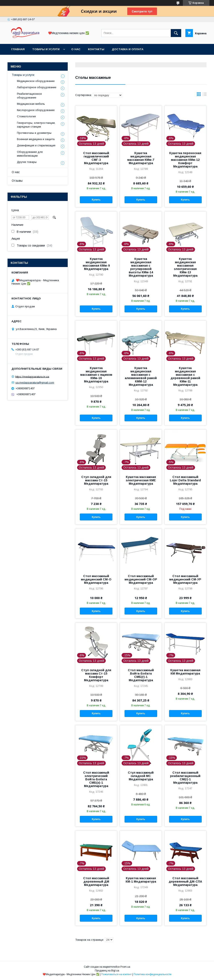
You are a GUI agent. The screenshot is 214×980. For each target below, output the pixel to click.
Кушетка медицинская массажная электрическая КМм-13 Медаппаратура (185, 267)
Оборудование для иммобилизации (30, 154)
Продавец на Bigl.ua (107, 971)
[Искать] (176, 33)
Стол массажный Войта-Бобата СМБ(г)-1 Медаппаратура (141, 675)
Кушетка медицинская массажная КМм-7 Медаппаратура (141, 158)
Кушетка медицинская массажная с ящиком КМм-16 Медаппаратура (96, 375)
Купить (96, 200)
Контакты (96, 49)
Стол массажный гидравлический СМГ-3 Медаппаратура (96, 158)
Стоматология (26, 116)
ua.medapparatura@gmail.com (35, 383)
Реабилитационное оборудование (29, 96)
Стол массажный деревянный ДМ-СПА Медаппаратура (185, 882)
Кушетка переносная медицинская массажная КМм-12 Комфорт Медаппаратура (185, 160)
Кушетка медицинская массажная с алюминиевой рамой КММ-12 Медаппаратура (141, 376)
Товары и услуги (46, 49)
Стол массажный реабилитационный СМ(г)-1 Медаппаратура (185, 778)
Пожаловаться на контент (116, 974)
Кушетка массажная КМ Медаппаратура (185, 672)
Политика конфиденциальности (152, 974)
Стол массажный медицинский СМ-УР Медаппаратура (185, 579)
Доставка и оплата (128, 49)
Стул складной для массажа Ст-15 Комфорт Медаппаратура (96, 675)
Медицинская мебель (31, 104)
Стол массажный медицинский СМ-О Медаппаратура (96, 579)
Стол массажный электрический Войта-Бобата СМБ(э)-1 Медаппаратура (96, 779)
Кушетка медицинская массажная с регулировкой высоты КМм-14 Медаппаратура (141, 267)
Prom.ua (125, 967)
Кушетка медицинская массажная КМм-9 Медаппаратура (96, 264)
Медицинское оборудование (36, 81)
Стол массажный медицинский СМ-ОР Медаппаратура (141, 579)
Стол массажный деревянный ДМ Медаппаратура (96, 882)
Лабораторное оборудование (37, 87)
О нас (76, 49)
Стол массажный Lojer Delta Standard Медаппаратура (185, 480)
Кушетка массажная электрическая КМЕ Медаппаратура (141, 480)
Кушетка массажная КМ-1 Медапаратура (141, 880)
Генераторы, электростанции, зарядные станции (36, 125)
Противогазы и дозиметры (34, 133)
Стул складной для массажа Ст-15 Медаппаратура (96, 480)
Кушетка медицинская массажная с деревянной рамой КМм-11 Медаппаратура (185, 376)
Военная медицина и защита (36, 139)
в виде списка (205, 95)
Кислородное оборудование (36, 110)
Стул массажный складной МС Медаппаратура (141, 776)
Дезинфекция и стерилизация (36, 145)
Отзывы (17, 181)
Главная (18, 49)
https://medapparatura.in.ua (32, 376)
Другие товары (27, 162)
